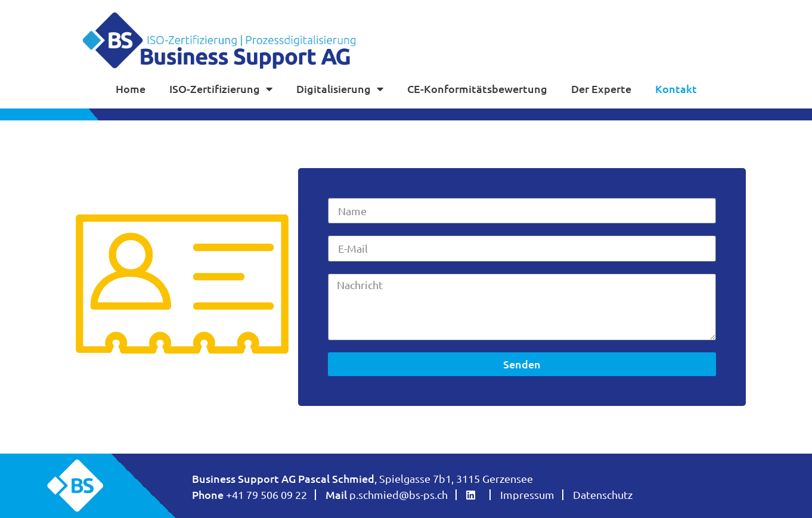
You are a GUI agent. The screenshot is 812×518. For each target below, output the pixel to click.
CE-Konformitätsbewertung (477, 89)
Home (131, 89)
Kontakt (676, 89)
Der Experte (601, 89)
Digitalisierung (340, 89)
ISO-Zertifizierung (221, 89)
